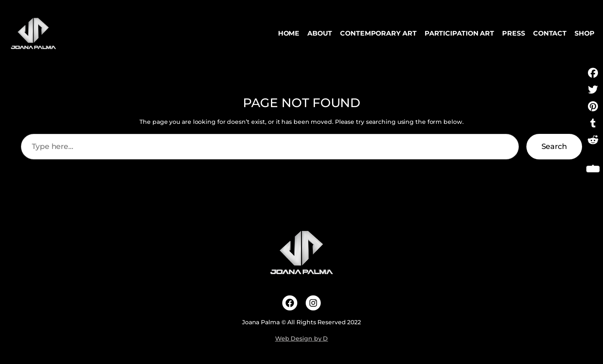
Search (554, 146)
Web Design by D (302, 338)
